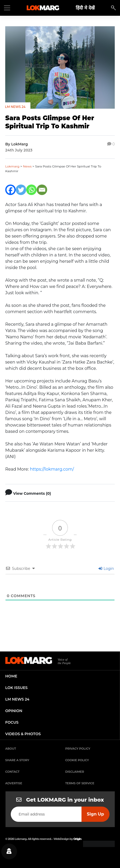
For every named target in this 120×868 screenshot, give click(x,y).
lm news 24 (17, 699)
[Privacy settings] (9, 851)
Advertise (14, 783)
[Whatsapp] (31, 190)
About (11, 749)
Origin (77, 839)
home (11, 676)
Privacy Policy (78, 749)
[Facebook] (10, 190)
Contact (12, 772)
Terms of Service (80, 783)
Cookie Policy (77, 760)
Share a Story (17, 760)
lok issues (16, 688)
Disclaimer (75, 772)
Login (106, 569)
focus (12, 722)
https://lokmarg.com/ (52, 469)
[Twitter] (21, 190)
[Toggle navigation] (7, 8)
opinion (14, 711)
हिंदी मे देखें (85, 8)
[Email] (42, 190)
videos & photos (23, 734)
